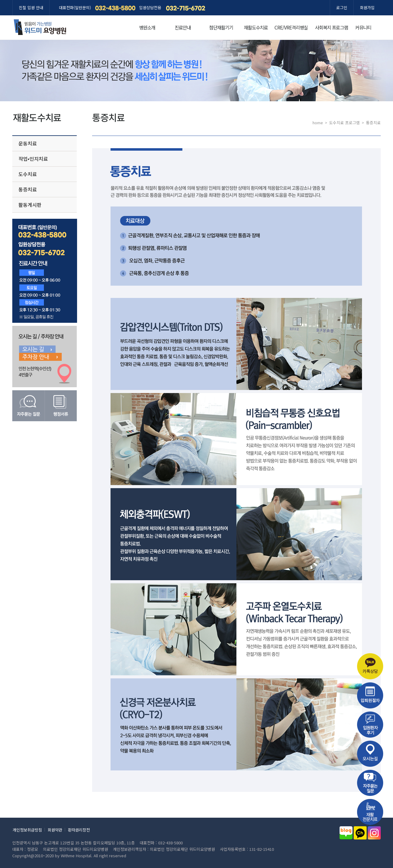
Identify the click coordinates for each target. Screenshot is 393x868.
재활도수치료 (256, 27)
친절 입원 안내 (31, 8)
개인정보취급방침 (27, 830)
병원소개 (147, 27)
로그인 (342, 8)
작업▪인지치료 (33, 159)
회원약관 (55, 830)
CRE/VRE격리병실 (291, 27)
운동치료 (28, 143)
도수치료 (28, 174)
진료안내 (183, 27)
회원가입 (367, 8)
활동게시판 (30, 205)
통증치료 (28, 189)
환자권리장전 (79, 830)
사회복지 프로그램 (331, 27)
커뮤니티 (363, 27)
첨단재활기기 (221, 27)
